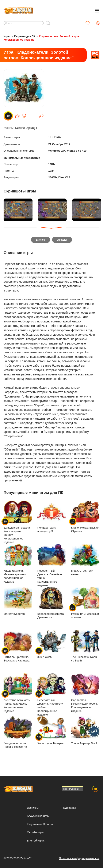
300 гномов (51, 644)
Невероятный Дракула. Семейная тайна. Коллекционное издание (51, 565)
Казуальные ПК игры (40, 824)
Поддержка (69, 807)
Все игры (33, 807)
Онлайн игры (35, 832)
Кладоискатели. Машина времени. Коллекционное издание (18, 563)
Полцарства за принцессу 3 (51, 516)
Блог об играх (36, 840)
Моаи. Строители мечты (85, 559)
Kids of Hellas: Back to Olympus (85, 516)
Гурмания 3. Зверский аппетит (85, 602)
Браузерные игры (38, 816)
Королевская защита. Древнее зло (51, 602)
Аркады (32, 128)
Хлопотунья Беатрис (51, 730)
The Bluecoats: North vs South (85, 646)
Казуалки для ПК (25, 36)
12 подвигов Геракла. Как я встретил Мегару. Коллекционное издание (18, 522)
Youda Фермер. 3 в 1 (85, 730)
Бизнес (20, 128)
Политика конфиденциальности (79, 858)
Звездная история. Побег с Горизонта (18, 732)
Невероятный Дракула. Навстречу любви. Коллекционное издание (51, 694)
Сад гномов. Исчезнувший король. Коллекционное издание (85, 692)
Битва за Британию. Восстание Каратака (18, 646)
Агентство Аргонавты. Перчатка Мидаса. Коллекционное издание (18, 692)
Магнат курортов (18, 601)
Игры (7, 36)
